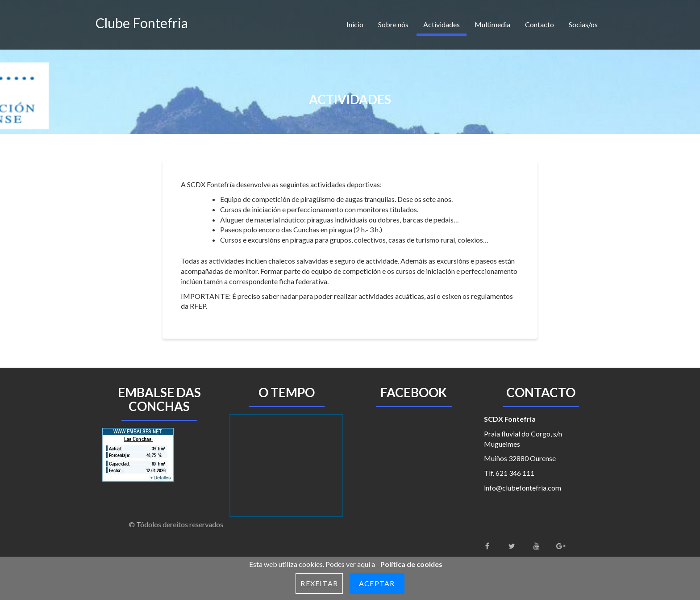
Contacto (540, 24)
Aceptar (377, 583)
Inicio (355, 24)
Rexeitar (319, 583)
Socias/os (583, 24)
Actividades (442, 24)
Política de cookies (411, 564)
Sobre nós (393, 24)
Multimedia (492, 24)
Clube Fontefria (142, 23)
